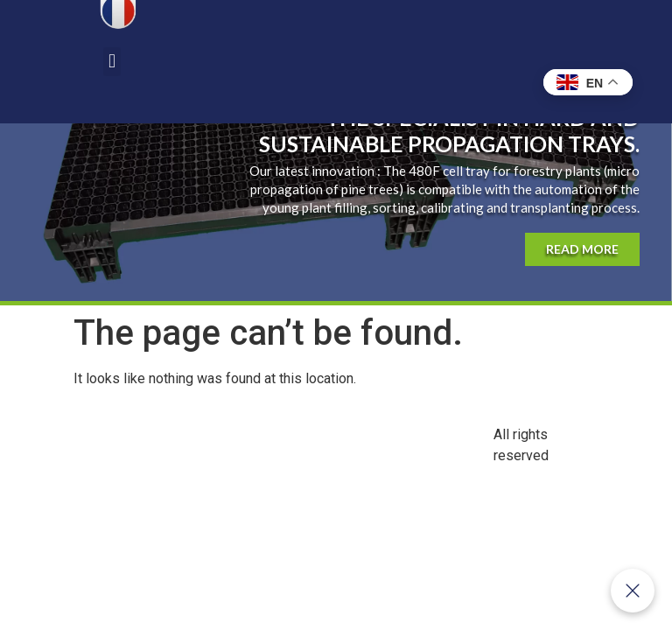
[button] (112, 62)
